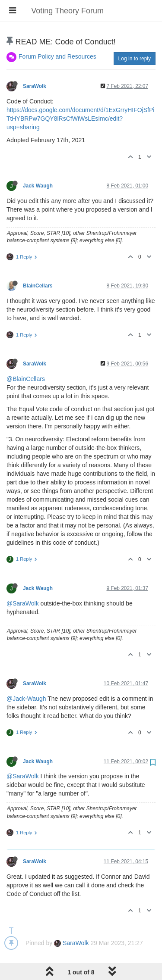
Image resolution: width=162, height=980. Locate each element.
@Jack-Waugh (26, 699)
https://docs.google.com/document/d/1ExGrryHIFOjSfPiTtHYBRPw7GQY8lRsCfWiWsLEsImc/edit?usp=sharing (80, 119)
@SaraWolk (23, 603)
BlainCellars (38, 286)
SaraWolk (35, 86)
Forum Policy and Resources (57, 56)
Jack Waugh (38, 186)
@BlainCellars (26, 379)
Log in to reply (135, 59)
